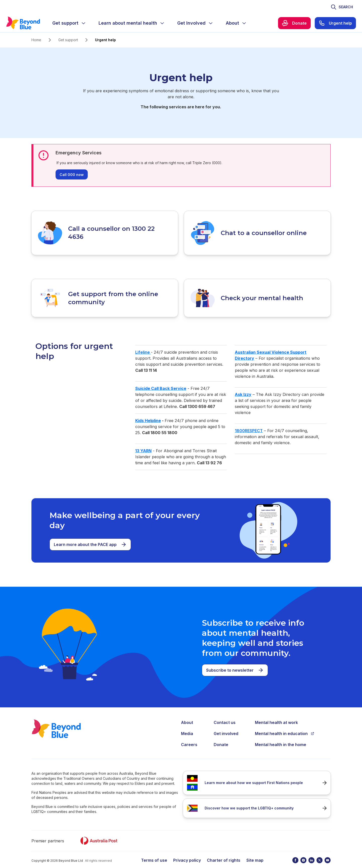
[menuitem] (69, 23)
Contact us (225, 715)
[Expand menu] (83, 23)
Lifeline (143, 345)
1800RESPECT (249, 423)
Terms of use (154, 853)
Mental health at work (276, 715)
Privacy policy (187, 853)
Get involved (226, 726)
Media (187, 726)
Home (36, 40)
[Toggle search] (342, 7)
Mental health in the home (281, 737)
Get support (68, 40)
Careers (189, 737)
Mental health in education (285, 726)
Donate (221, 737)
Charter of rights (224, 853)
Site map (255, 853)
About (187, 715)
